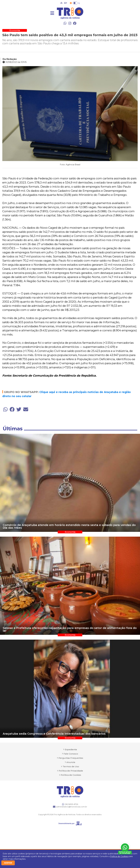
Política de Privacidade (71, 771)
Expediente (71, 749)
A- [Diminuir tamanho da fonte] (62, 3)
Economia (15, 30)
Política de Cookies (119, 856)
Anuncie (71, 762)
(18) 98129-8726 (70, 804)
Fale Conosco (71, 754)
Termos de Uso (71, 766)
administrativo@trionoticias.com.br (70, 807)
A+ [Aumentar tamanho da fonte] (66, 3)
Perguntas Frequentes (71, 758)
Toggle (75, 3)
